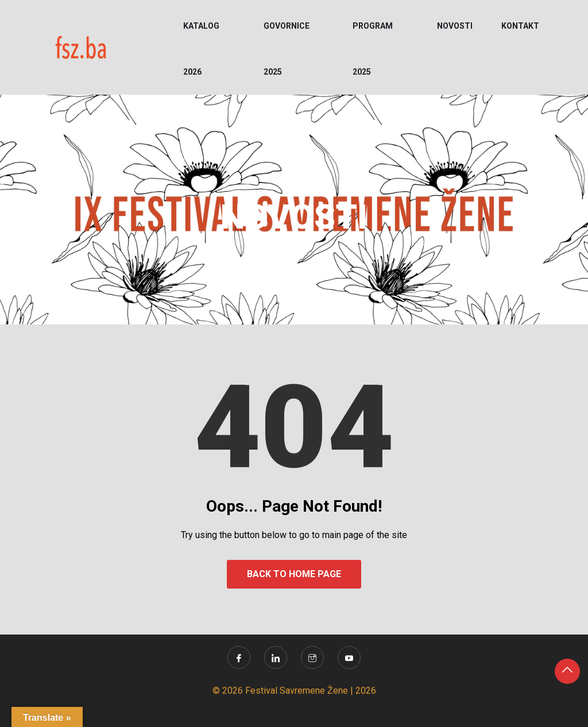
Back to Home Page (294, 574)
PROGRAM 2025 (373, 49)
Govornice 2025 (287, 49)
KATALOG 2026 (201, 49)
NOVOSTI (455, 26)
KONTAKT (520, 26)
